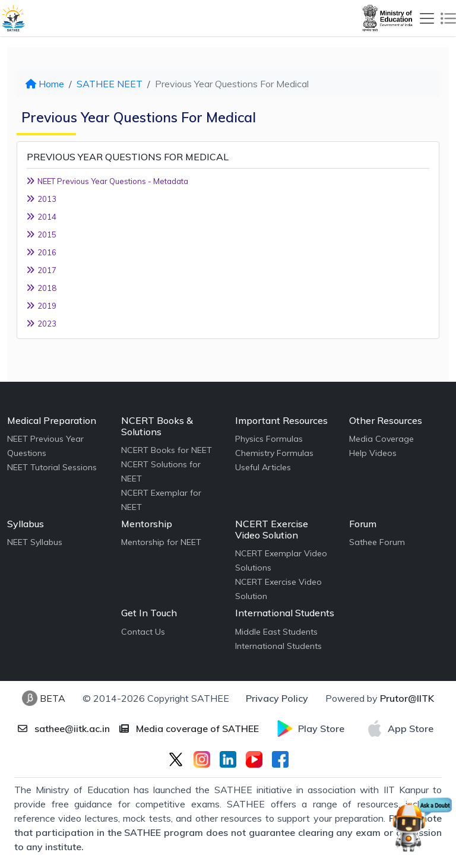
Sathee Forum (377, 542)
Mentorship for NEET (161, 542)
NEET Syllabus (35, 542)
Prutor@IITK (407, 698)
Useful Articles (263, 467)
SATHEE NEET (110, 84)
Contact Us (143, 632)
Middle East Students (276, 632)
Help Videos (373, 453)
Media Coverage (381, 439)
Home (45, 84)
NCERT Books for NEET (167, 450)
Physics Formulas (269, 439)
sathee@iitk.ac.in (64, 728)
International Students (278, 646)
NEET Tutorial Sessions (52, 467)
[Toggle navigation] (427, 18)
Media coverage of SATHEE (189, 728)
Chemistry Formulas (274, 453)
